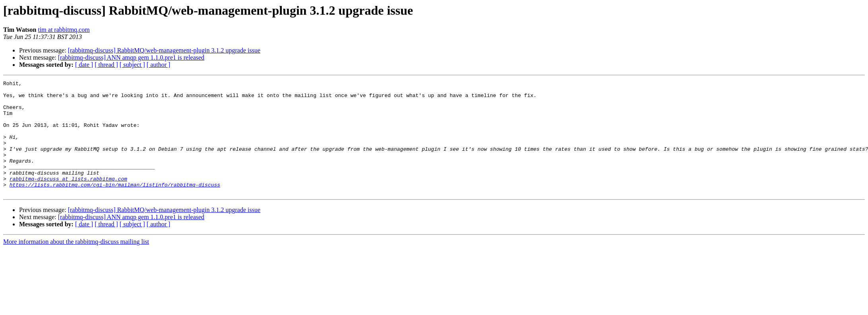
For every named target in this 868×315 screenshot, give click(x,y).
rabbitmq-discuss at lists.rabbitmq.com (68, 199)
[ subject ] (132, 65)
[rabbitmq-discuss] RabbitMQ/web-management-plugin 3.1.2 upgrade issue (164, 50)
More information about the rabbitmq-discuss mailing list (76, 264)
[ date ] (84, 65)
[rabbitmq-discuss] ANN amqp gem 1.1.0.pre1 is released (131, 57)
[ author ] (159, 65)
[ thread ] (106, 65)
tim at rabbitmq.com (64, 30)
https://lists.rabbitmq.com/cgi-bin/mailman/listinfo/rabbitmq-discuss (115, 206)
